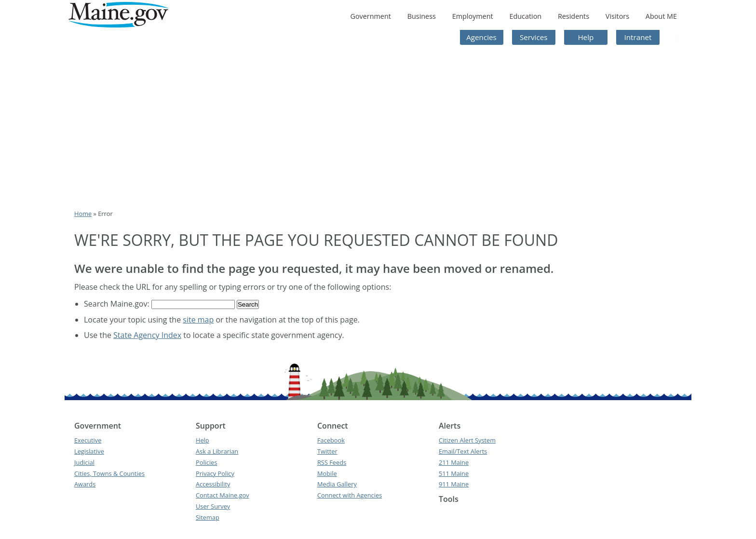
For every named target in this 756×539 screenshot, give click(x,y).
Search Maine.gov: (118, 304)
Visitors (617, 16)
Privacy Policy (215, 473)
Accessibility (213, 484)
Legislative (89, 451)
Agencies (481, 37)
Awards (85, 484)
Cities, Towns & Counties (109, 473)
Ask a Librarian (217, 451)
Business (422, 16)
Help (586, 37)
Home (83, 214)
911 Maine (454, 484)
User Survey (213, 506)
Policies (207, 462)
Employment (473, 16)
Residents (574, 16)
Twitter (327, 451)
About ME (661, 16)
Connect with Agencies (350, 495)
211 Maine (454, 462)
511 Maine (454, 473)
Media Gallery (337, 484)
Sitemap (208, 517)
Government (370, 16)
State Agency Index (147, 335)
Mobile (327, 473)
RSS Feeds (332, 462)
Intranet (638, 37)
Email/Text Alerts (463, 451)
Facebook (331, 440)
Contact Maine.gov (223, 495)
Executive (88, 440)
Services (534, 37)
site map (198, 320)
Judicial (84, 462)
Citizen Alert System (467, 440)
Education (525, 16)
